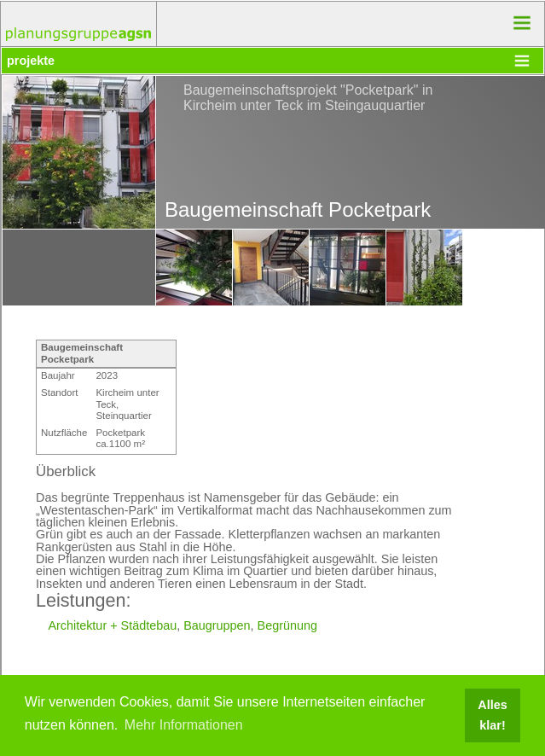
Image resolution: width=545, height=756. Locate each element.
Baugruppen (217, 625)
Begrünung (287, 625)
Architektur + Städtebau (112, 625)
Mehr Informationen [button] (184, 725)
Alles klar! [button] (492, 715)
